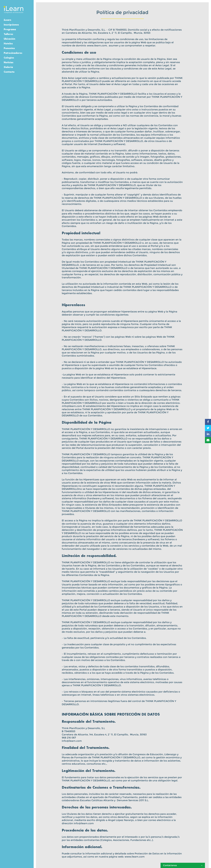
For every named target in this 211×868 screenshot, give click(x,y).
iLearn (7, 20)
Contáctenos (183, 865)
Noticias (9, 62)
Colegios (9, 58)
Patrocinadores (13, 53)
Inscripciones (11, 25)
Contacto (9, 72)
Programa (10, 29)
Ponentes (9, 48)
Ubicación (9, 39)
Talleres (8, 34)
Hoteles (8, 43)
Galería (8, 67)
